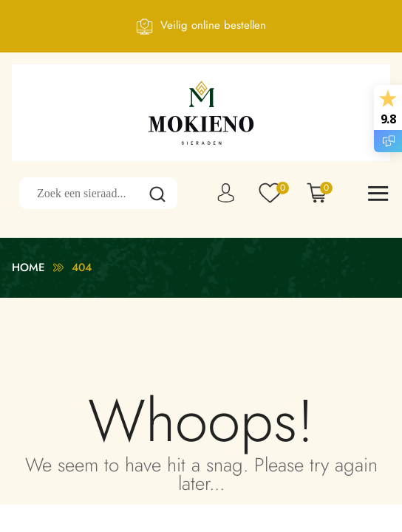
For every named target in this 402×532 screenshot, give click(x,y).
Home (28, 267)
